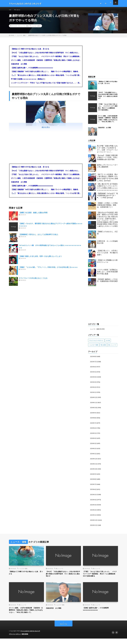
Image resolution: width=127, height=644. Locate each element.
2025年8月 (93, 359)
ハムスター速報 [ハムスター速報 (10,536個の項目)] (94, 347)
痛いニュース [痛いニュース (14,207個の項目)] (112, 347)
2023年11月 (94, 465)
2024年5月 (93, 435)
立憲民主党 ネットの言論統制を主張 (107, 244)
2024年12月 (94, 399)
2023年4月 (93, 501)
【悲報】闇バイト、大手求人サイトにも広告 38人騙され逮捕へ (107, 255)
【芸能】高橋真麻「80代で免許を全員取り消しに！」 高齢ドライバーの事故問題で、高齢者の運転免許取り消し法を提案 (46, 74)
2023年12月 (94, 460)
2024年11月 (94, 404)
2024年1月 (93, 455)
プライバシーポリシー (16, 640)
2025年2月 (93, 389)
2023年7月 (93, 485)
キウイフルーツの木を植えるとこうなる (33, 281)
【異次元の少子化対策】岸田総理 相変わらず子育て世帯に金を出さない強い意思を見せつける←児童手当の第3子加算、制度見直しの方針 (107, 218)
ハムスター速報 (36, 28)
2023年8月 (93, 480)
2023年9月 (93, 475)
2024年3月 (93, 445)
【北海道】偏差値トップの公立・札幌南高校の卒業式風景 (107, 283)
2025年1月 (93, 394)
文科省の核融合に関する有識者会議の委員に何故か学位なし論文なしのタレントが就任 (107, 226)
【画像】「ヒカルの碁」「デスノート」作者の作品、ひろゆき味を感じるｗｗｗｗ (48, 270)
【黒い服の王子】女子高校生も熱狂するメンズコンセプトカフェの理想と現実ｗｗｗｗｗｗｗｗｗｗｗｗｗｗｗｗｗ (107, 189)
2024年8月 (93, 420)
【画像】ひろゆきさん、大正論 (107, 235)
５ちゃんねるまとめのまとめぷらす (31, 637)
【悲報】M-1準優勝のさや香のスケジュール (107, 263)
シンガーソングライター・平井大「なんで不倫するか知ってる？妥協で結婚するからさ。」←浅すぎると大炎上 (46, 85)
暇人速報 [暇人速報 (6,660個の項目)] (103, 347)
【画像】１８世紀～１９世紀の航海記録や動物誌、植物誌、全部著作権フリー (107, 207)
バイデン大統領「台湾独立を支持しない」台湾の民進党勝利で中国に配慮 (107, 274)
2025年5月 (93, 374)
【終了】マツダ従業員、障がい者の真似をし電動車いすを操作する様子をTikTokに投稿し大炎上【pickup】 (108, 180)
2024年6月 (93, 430)
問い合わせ (18, 10)
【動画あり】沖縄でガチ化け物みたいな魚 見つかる (30, 51)
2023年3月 (93, 506)
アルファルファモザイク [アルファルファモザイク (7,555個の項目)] (96, 343)
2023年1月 (93, 516)
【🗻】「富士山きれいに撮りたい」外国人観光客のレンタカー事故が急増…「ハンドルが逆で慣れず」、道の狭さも (46, 78)
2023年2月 (93, 511)
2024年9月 (93, 414)
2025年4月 (93, 379)
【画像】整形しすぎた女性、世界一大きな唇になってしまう (40, 259)
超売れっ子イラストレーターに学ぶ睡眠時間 (107, 168)
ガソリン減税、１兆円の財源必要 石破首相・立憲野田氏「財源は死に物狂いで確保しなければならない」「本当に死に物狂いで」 (46, 62)
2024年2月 (93, 450)
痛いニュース (60, 569)
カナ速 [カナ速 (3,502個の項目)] (108, 343)
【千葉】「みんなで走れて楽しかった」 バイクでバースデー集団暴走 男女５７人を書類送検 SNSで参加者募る (46, 59)
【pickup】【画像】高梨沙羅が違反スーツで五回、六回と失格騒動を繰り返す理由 (107, 160)
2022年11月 (94, 526)
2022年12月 (94, 521)
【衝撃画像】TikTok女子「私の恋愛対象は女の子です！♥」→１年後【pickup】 (108, 198)
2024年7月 (93, 425)
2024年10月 (94, 409)
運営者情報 (26, 640)
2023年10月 (94, 470)
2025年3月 (93, 384)
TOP (10, 10)
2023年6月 (93, 490)
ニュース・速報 (24, 28)
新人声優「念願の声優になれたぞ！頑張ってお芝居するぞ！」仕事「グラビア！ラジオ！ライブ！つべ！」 (107, 151)
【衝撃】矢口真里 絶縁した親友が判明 (33, 215)
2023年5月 (93, 495)
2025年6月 (93, 369)
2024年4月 (93, 440)
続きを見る (46, 130)
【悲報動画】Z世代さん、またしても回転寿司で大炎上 (38, 237)
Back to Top (64, 630)
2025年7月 (93, 364)
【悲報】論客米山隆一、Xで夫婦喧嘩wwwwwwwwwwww (32, 70)
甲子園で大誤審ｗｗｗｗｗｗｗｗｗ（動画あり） (28, 81)
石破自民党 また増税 (19, 66)
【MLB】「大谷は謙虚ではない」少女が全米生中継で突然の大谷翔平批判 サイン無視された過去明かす (46, 55)
